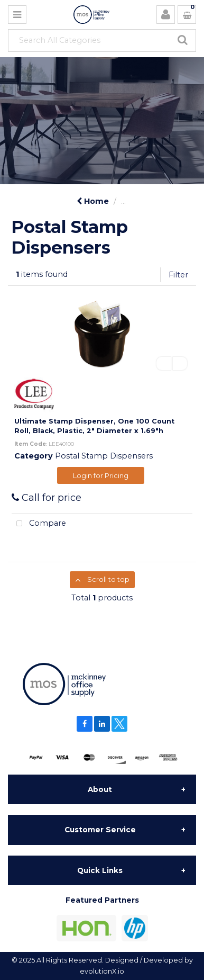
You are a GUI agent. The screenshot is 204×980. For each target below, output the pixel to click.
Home (93, 201)
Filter (178, 275)
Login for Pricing (101, 475)
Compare (39, 524)
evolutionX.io (102, 971)
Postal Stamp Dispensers (104, 456)
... (123, 201)
